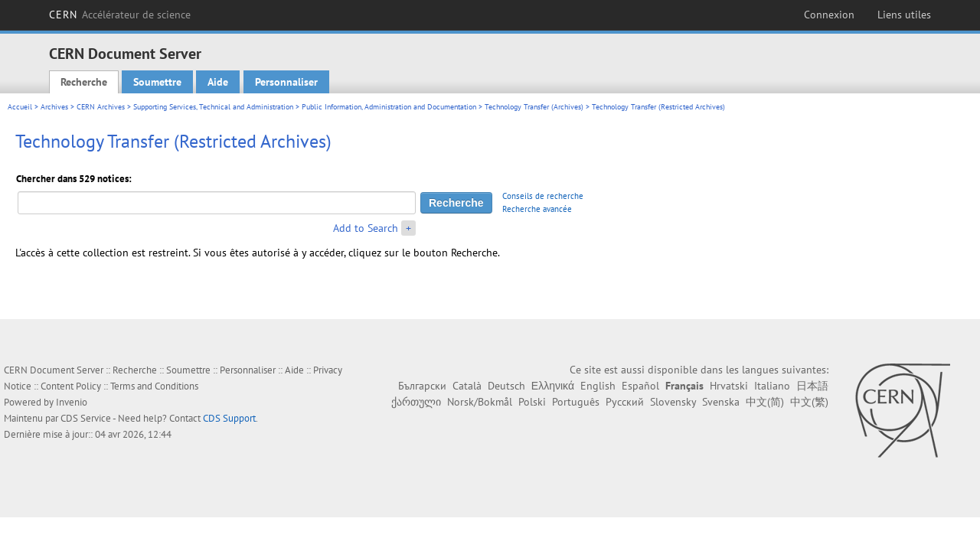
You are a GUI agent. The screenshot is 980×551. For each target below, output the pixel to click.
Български (422, 386)
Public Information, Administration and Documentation (389, 107)
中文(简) (765, 402)
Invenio (72, 402)
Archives (54, 107)
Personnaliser (286, 82)
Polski (532, 402)
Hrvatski (729, 386)
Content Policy (71, 386)
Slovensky (673, 402)
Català (467, 386)
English (598, 386)
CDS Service (86, 418)
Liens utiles (904, 15)
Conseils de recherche (543, 196)
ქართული (416, 402)
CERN (120, 15)
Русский (625, 402)
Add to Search (366, 228)
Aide (218, 82)
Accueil (20, 107)
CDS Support (229, 418)
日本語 (812, 386)
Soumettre (157, 82)
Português (576, 402)
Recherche (84, 82)
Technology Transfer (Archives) (534, 107)
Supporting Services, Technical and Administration (213, 107)
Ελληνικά (553, 386)
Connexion (829, 15)
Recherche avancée (537, 209)
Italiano (772, 386)
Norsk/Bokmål (480, 402)
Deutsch (506, 386)
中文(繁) (809, 402)
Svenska (721, 402)
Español (640, 386)
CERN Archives (101, 107)
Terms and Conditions (154, 386)
